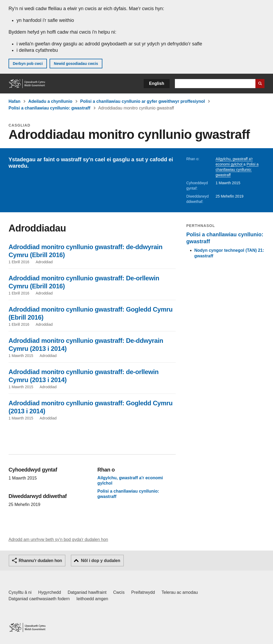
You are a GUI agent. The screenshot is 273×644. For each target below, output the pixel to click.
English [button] (157, 83)
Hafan (14, 101)
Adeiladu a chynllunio (50, 101)
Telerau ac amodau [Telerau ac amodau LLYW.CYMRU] (180, 592)
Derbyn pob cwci (28, 64)
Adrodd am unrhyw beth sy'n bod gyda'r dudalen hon (58, 539)
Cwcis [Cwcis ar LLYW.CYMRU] (119, 592)
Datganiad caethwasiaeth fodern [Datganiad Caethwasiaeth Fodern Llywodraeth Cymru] (39, 599)
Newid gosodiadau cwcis (76, 64)
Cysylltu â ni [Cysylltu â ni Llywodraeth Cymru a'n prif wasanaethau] (20, 592)
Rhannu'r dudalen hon (40, 561)
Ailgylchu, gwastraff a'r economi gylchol (130, 481)
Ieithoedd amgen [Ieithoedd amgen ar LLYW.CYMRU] (92, 599)
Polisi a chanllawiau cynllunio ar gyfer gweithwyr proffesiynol (143, 101)
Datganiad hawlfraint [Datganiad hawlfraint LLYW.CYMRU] (87, 592)
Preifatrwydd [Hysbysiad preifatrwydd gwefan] (143, 592)
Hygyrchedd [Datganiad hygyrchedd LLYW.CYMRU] (49, 592)
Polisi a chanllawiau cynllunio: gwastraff (49, 108)
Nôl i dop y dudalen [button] (101, 561)
